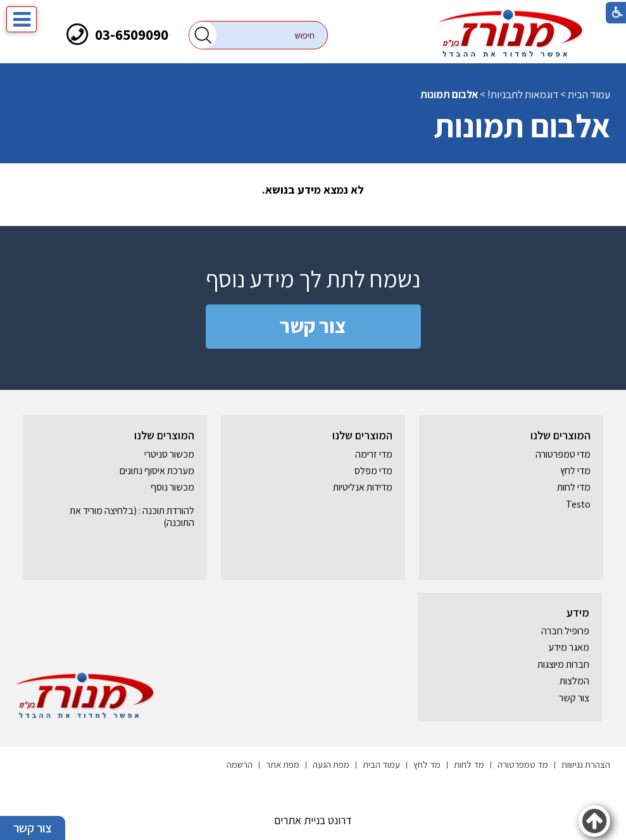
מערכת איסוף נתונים (157, 471)
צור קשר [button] (33, 828)
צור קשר (313, 325)
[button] (203, 35)
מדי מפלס (373, 471)
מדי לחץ (575, 471)
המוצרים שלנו (560, 435)
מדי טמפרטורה (563, 454)
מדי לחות (574, 487)
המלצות (574, 681)
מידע (578, 612)
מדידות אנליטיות (363, 487)
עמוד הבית (589, 94)
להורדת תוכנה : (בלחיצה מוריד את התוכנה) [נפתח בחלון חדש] (132, 516)
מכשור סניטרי (169, 454)
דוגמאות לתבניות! (523, 94)
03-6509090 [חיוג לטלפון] (132, 34)
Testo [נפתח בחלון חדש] (578, 504)
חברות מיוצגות (563, 664)
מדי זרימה (374, 454)
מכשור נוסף (172, 487)
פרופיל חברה (565, 631)
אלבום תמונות (522, 126)
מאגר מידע (569, 647)
